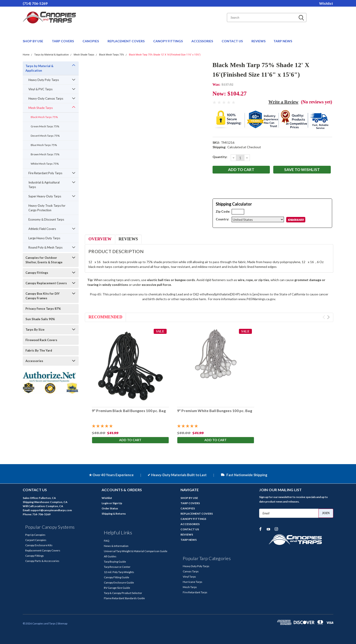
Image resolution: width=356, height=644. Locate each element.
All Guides (110, 556)
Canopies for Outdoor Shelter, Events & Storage (44, 260)
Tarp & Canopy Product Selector (123, 593)
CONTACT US (233, 41)
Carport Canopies (36, 540)
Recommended (105, 317)
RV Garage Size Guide (117, 588)
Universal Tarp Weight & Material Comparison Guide (136, 551)
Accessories (34, 361)
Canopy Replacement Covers (46, 283)
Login (105, 503)
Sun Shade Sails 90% (40, 319)
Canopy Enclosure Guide (119, 582)
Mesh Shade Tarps (84, 55)
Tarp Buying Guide (115, 562)
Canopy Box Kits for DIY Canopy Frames (43, 296)
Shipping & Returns (114, 514)
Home (26, 55)
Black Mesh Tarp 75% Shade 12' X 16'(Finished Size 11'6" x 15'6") (165, 55)
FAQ (107, 541)
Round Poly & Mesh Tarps (45, 247)
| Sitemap (62, 623)
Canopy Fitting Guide (117, 577)
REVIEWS (258, 41)
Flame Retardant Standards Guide (124, 598)
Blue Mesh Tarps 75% (44, 145)
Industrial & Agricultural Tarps (44, 185)
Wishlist (326, 3)
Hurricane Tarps (193, 582)
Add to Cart (130, 440)
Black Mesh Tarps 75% (112, 55)
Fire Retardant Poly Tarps (45, 173)
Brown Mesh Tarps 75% (45, 154)
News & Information (116, 546)
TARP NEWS (283, 41)
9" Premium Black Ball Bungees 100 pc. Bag (129, 411)
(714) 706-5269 (35, 3)
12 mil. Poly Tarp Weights (119, 572)
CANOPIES (91, 41)
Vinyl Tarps (189, 577)
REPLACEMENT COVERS (126, 41)
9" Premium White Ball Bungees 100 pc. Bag (214, 411)
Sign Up (117, 503)
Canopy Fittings (37, 273)
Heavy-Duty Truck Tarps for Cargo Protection (47, 208)
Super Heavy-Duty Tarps (45, 196)
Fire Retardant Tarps (195, 592)
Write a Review (283, 102)
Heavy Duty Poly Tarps (44, 80)
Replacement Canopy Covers (43, 550)
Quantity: (220, 157)
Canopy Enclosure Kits (39, 545)
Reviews (128, 239)
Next (328, 317)
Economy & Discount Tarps (46, 219)
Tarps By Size (35, 330)
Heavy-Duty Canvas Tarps (46, 98)
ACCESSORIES (203, 41)
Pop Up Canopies (35, 535)
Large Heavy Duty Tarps (44, 238)
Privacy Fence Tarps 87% (43, 309)
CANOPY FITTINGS (168, 41)
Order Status (110, 508)
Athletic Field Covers (42, 229)
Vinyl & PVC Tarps (40, 89)
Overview (100, 239)
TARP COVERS (63, 41)
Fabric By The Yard (39, 350)
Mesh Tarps (190, 587)
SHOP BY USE (33, 41)
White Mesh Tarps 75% (45, 164)
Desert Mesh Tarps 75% (45, 136)
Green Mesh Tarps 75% (45, 126)
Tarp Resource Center (117, 567)
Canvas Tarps (191, 571)
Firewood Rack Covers (41, 340)
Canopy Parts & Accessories (42, 561)
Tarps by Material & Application (52, 55)
